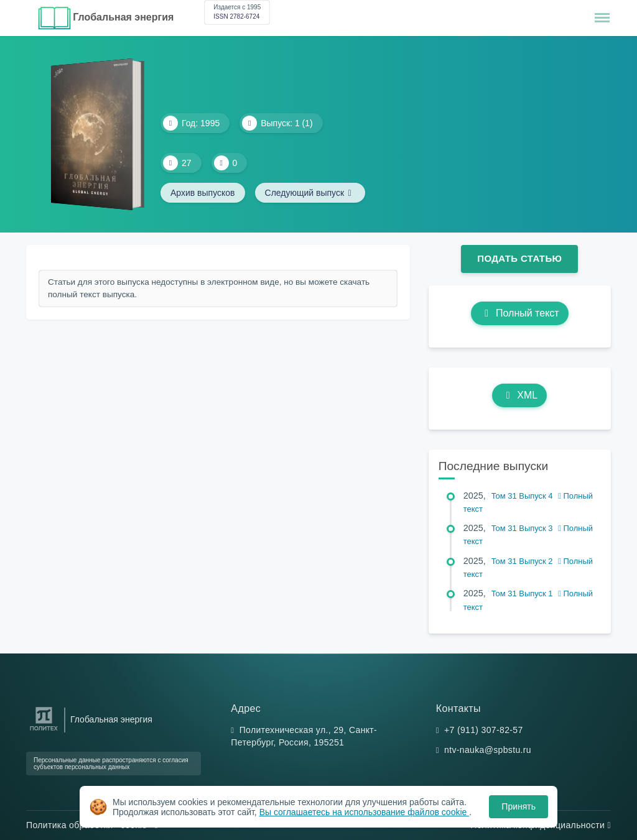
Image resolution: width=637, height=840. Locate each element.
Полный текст (520, 313)
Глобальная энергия (123, 17)
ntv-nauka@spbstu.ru (488, 750)
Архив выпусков (203, 193)
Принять (518, 806)
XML (519, 395)
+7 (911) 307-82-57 (484, 730)
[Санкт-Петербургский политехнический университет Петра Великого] (44, 731)
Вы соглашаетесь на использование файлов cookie (365, 812)
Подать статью (519, 258)
